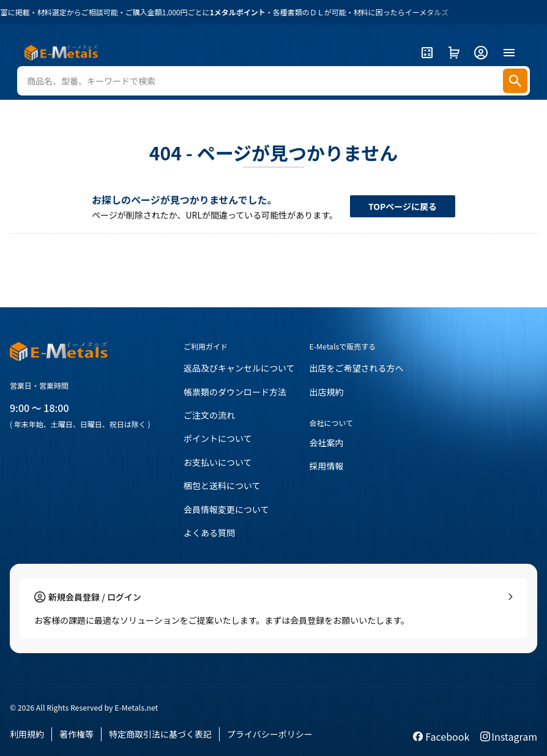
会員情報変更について (226, 509)
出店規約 (327, 392)
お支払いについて (218, 462)
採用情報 (327, 466)
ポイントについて (218, 438)
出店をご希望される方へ (357, 368)
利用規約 (27, 734)
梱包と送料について (222, 485)
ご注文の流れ (209, 415)
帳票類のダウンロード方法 (235, 392)
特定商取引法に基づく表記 (160, 734)
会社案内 (327, 443)
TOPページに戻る (403, 206)
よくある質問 (209, 533)
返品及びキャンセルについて (239, 368)
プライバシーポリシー (270, 734)
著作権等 (76, 734)
